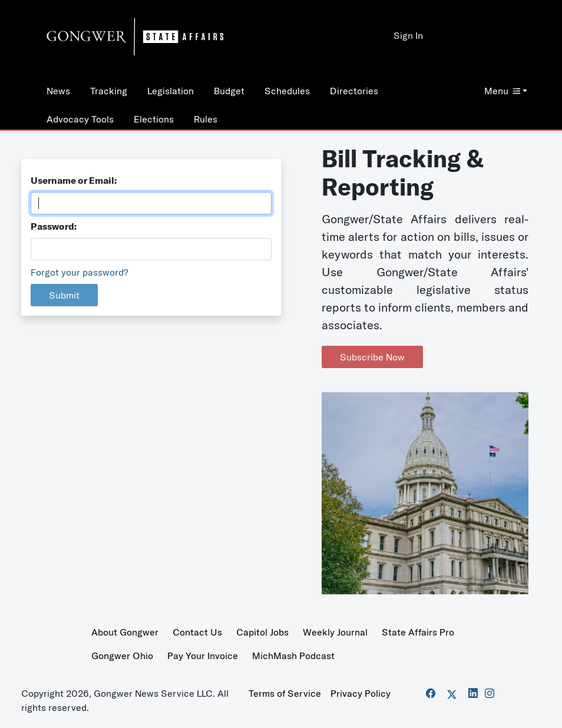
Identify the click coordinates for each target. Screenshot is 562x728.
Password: (54, 226)
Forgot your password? (80, 272)
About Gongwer (125, 632)
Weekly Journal (335, 632)
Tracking (109, 91)
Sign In (408, 35)
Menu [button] (502, 91)
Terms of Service (285, 693)
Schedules (287, 91)
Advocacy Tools (80, 119)
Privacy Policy (361, 693)
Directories (354, 91)
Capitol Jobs (262, 632)
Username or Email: (74, 180)
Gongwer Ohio (122, 656)
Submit (64, 295)
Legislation (171, 91)
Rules (206, 119)
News (58, 91)
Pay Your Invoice (203, 656)
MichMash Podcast (293, 656)
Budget (229, 91)
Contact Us (197, 632)
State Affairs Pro (418, 632)
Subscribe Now (372, 357)
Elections (154, 119)
